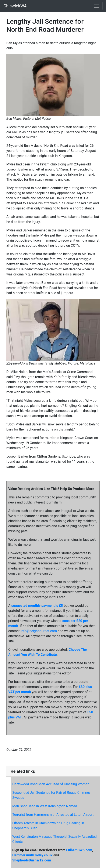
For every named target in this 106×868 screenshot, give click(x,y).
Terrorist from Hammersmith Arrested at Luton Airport (53, 815)
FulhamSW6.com (79, 850)
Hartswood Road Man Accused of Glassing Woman (51, 784)
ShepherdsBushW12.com (32, 860)
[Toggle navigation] (97, 6)
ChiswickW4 (15, 6)
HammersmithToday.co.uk (32, 855)
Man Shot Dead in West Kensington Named (45, 806)
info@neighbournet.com (39, 631)
